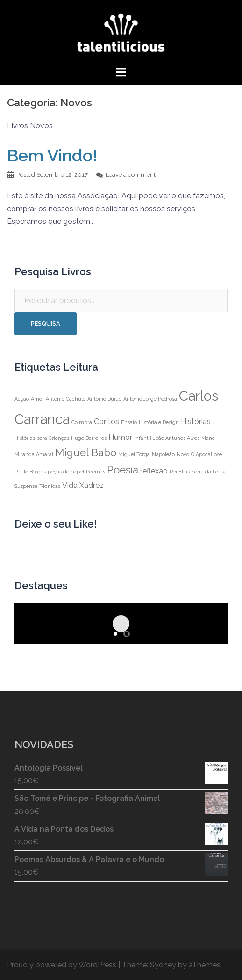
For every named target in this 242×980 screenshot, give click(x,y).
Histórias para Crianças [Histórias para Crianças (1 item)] (42, 438)
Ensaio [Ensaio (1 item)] (129, 422)
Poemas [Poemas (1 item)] (96, 472)
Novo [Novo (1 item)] (183, 454)
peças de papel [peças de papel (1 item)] (66, 472)
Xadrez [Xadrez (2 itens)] (92, 485)
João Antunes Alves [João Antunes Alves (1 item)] (176, 438)
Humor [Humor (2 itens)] (120, 437)
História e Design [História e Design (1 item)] (159, 422)
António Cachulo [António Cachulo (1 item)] (66, 399)
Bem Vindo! (52, 155)
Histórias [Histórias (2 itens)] (196, 421)
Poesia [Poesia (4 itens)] (123, 470)
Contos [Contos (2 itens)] (107, 421)
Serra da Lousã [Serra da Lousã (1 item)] (209, 472)
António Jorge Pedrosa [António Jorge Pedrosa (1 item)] (150, 399)
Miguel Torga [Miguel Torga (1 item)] (134, 454)
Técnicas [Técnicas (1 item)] (50, 486)
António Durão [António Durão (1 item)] (104, 399)
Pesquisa (46, 323)
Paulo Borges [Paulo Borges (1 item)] (30, 472)
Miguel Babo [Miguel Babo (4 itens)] (86, 452)
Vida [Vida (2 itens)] (70, 485)
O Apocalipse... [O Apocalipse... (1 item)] (209, 454)
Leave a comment (131, 175)
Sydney (163, 965)
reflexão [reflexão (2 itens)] (154, 471)
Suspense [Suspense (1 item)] (26, 486)
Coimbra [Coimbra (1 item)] (82, 422)
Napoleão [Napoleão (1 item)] (163, 454)
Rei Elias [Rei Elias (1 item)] (180, 472)
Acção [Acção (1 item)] (22, 399)
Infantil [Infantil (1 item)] (143, 438)
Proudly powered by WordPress (62, 965)
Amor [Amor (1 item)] (37, 399)
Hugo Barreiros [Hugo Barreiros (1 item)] (89, 438)
